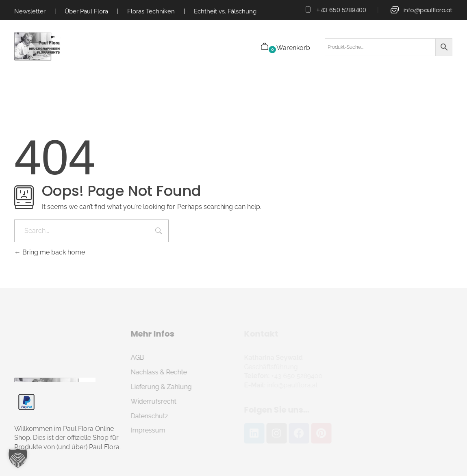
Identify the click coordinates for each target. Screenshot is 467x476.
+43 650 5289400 (341, 10)
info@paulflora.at (428, 10)
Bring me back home (50, 252)
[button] (18, 458)
